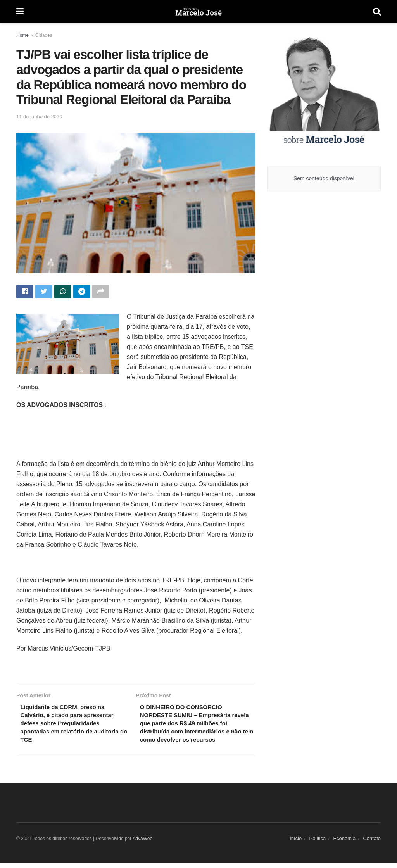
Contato (372, 843)
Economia (344, 843)
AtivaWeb (142, 843)
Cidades (44, 35)
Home (22, 35)
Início (296, 843)
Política (318, 843)
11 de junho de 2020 (39, 116)
